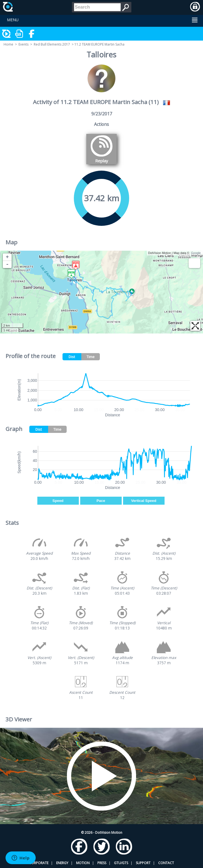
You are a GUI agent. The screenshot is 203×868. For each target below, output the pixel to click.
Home (8, 44)
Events (24, 44)
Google (196, 253)
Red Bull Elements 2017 (52, 44)
